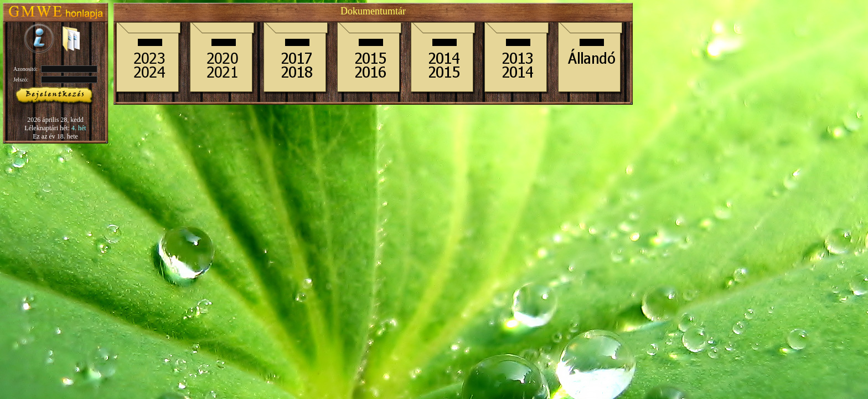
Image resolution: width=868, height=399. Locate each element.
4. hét (79, 128)
